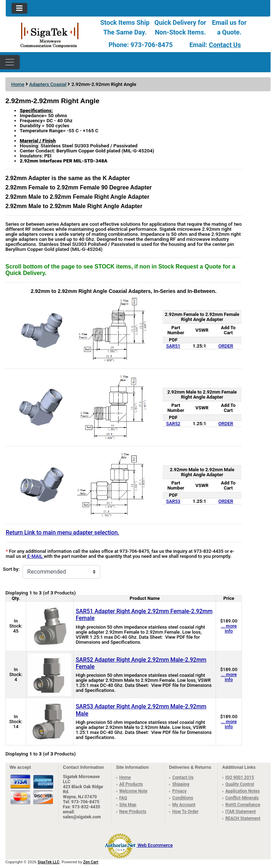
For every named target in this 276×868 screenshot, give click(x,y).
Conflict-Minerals (242, 798)
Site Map (128, 805)
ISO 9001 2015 (240, 777)
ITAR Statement (241, 812)
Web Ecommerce (155, 845)
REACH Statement (243, 818)
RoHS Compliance (243, 805)
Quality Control (240, 784)
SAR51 (173, 346)
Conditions (183, 798)
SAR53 (173, 501)
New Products (133, 812)
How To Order (185, 812)
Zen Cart (91, 862)
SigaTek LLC (49, 862)
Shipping (181, 784)
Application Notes (243, 791)
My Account (184, 805)
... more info (229, 628)
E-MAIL (35, 556)
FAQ (123, 798)
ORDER (226, 346)
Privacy (179, 791)
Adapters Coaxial (48, 84)
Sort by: (11, 569)
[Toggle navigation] (19, 8)
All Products (131, 784)
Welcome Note (134, 791)
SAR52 (173, 424)
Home (18, 84)
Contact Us (225, 45)
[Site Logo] (50, 35)
